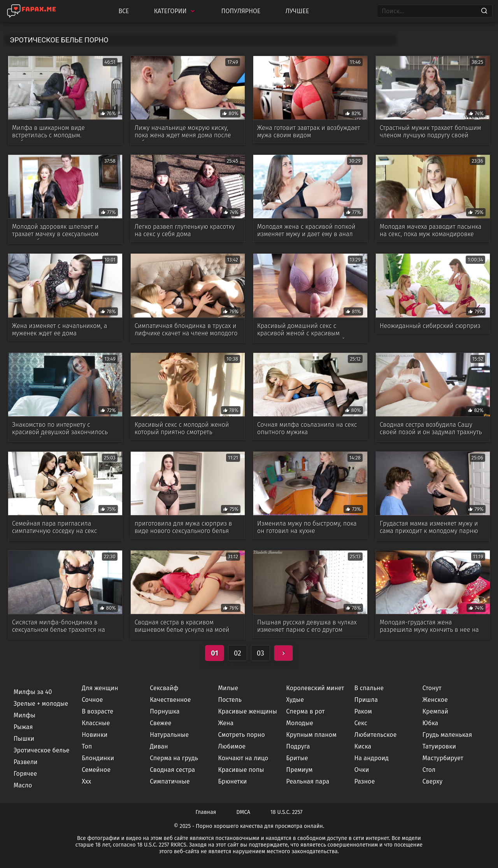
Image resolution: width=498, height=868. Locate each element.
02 (238, 653)
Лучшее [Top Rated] (297, 11)
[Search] (484, 11)
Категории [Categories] (175, 11)
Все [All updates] (124, 11)
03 (260, 653)
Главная (206, 812)
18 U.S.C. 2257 (286, 812)
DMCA (244, 812)
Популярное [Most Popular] (241, 11)
